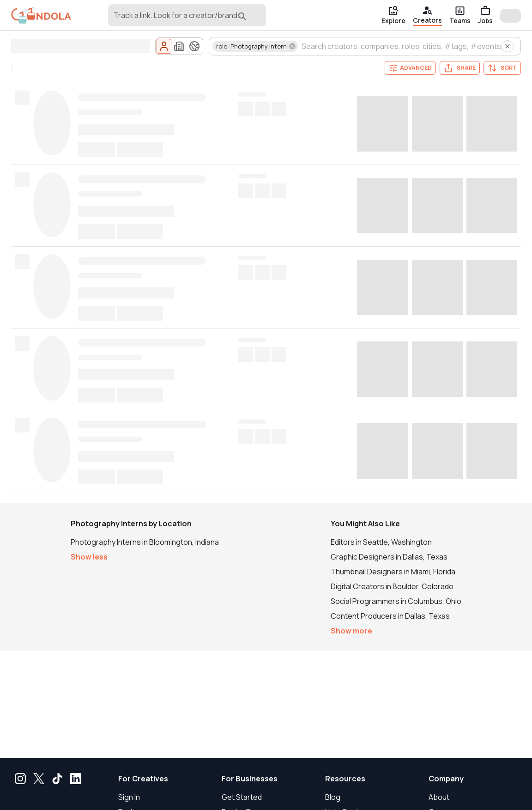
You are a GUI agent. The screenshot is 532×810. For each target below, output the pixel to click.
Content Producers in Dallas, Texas (390, 616)
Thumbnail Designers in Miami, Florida (393, 572)
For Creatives (143, 779)
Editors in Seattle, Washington (381, 542)
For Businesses (250, 779)
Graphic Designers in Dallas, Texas (389, 557)
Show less (89, 557)
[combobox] (172, 19)
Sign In (129, 797)
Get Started (242, 797)
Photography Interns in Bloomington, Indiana (145, 542)
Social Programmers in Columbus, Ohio (396, 601)
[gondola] (41, 15)
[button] (255, 46)
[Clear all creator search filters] (508, 46)
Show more (351, 631)
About (439, 797)
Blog (333, 797)
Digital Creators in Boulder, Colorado (392, 586)
